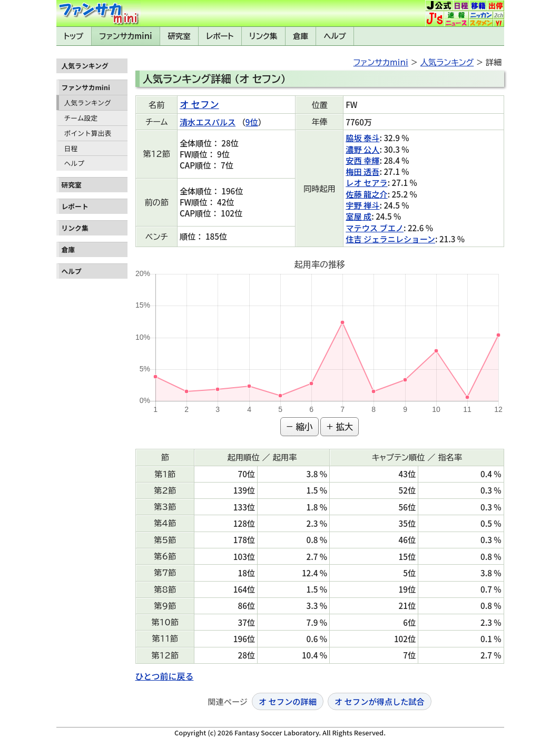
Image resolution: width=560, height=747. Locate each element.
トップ (74, 36)
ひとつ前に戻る (165, 676)
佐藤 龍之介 (366, 194)
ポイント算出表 (88, 133)
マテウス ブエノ (375, 228)
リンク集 (263, 36)
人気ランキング (88, 102)
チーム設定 (81, 118)
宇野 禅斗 (362, 205)
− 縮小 (299, 427)
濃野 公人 (362, 149)
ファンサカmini (125, 36)
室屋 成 (358, 216)
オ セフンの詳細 (288, 701)
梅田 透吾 (362, 171)
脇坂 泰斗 (362, 137)
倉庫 (301, 36)
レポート (220, 36)
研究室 (179, 36)
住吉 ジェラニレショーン (390, 239)
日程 (71, 148)
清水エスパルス (208, 122)
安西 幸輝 (362, 160)
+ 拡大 (340, 427)
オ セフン (199, 104)
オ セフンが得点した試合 (380, 701)
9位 (252, 122)
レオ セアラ (366, 182)
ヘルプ (335, 36)
